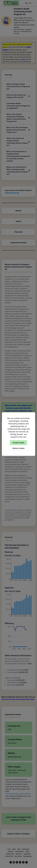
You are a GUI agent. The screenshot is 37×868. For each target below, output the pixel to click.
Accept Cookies (19, 443)
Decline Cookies (18, 448)
